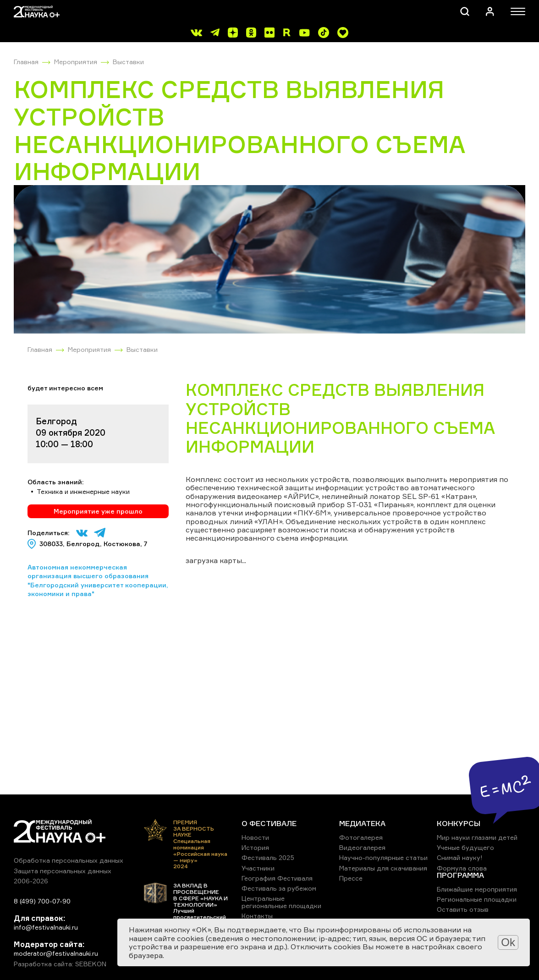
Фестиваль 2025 (268, 857)
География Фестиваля (277, 878)
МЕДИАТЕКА (362, 823)
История (255, 847)
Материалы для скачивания (383, 868)
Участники (258, 868)
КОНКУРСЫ (459, 823)
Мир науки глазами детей (477, 837)
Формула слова (462, 868)
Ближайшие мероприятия (477, 889)
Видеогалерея (362, 847)
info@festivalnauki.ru (46, 927)
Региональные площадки (477, 899)
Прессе (351, 878)
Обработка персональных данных (69, 860)
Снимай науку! (460, 857)
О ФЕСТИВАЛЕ (269, 823)
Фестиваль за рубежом (279, 888)
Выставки (128, 62)
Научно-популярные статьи (383, 857)
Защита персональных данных (63, 871)
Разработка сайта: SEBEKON (60, 964)
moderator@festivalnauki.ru (56, 953)
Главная (26, 62)
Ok (508, 942)
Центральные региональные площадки (281, 902)
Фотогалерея (361, 837)
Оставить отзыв (463, 909)
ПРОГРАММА (460, 875)
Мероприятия (76, 62)
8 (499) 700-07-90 (42, 901)
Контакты (257, 916)
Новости (255, 837)
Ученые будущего (465, 847)
